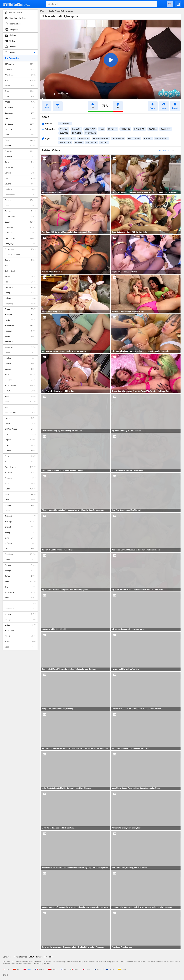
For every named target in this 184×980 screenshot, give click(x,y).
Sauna (20, 511)
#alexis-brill (162, 138)
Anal (20, 80)
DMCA (32, 957)
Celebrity (20, 189)
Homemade (20, 326)
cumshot (112, 129)
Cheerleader (20, 195)
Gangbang (20, 304)
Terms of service (20, 957)
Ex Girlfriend (20, 271)
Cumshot (20, 233)
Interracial (20, 342)
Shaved (20, 527)
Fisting (20, 293)
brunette (77, 133)
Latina (20, 353)
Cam (20, 162)
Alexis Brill (65, 123)
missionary (90, 129)
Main (42, 11)
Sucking (20, 565)
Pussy (20, 489)
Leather (20, 358)
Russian (20, 505)
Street (20, 560)
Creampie (20, 227)
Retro (20, 500)
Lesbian (20, 364)
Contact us (7, 957)
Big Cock (20, 129)
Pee (20, 462)
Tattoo (20, 576)
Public (20, 483)
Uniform (20, 614)
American (20, 75)
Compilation (20, 217)
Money (20, 407)
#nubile (79, 142)
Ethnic (20, 266)
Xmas (20, 641)
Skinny (20, 533)
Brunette (20, 151)
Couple (20, 222)
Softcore (20, 543)
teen (102, 129)
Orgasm (20, 440)
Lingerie (20, 369)
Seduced (20, 516)
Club (20, 206)
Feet (20, 282)
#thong (148, 138)
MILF (20, 374)
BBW (20, 97)
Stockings (20, 554)
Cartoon (20, 173)
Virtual (20, 625)
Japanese (20, 347)
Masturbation (20, 385)
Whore (20, 636)
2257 (51, 957)
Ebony (20, 260)
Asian (20, 91)
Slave (20, 538)
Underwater (20, 609)
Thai (20, 587)
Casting (20, 178)
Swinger (20, 571)
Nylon (20, 418)
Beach (20, 118)
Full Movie (20, 298)
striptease (91, 133)
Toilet (20, 598)
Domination (20, 249)
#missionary (134, 138)
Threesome (20, 592)
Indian (20, 336)
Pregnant (20, 478)
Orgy (20, 445)
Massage (20, 380)
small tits (166, 129)
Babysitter (20, 108)
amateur (64, 129)
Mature (20, 391)
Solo (20, 549)
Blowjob (20, 146)
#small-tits (65, 142)
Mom (20, 402)
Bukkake (20, 157)
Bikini (20, 135)
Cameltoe (20, 168)
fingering (125, 129)
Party (20, 456)
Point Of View (20, 467)
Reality (20, 494)
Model (20, 396)
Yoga (20, 647)
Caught (20, 184)
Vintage (20, 620)
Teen (20, 581)
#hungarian (118, 138)
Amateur (20, 70)
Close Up (20, 200)
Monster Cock (20, 413)
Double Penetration (20, 255)
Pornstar (20, 473)
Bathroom (20, 113)
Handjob (20, 315)
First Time (20, 287)
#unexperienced (101, 138)
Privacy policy (42, 957)
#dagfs (104, 142)
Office (20, 424)
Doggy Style (20, 244)
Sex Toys (20, 522)
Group (20, 309)
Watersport (20, 631)
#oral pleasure (67, 138)
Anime (20, 86)
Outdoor (20, 451)
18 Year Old (20, 64)
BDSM (20, 102)
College (20, 211)
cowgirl (153, 129)
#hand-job (92, 142)
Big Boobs (20, 124)
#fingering (84, 138)
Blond (20, 140)
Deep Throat (20, 238)
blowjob (64, 133)
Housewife (20, 331)
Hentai (20, 320)
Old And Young (20, 429)
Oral (20, 434)
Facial (20, 276)
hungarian (139, 129)
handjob (76, 129)
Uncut (20, 603)
